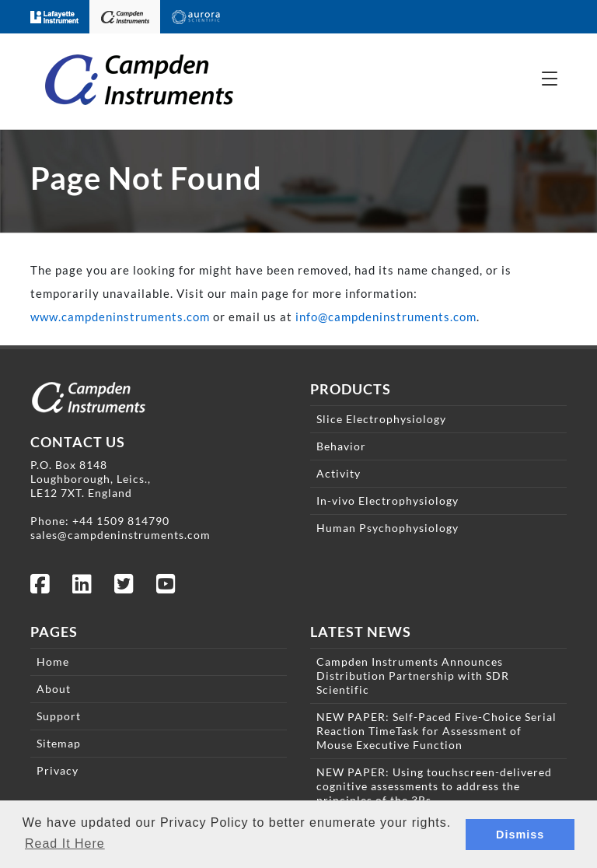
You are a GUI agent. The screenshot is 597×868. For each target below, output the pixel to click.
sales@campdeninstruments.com (120, 535)
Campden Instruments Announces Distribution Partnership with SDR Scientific (413, 675)
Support (59, 716)
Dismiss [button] (520, 835)
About (54, 689)
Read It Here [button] (65, 843)
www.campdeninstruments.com (120, 317)
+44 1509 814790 (121, 521)
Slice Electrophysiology (381, 419)
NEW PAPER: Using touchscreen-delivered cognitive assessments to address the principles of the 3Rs (434, 786)
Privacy (58, 770)
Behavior (341, 446)
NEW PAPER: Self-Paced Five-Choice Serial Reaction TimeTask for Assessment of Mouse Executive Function (436, 731)
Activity (339, 473)
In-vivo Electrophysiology (388, 500)
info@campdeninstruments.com (386, 317)
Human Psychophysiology (388, 528)
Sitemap (59, 743)
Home (53, 661)
